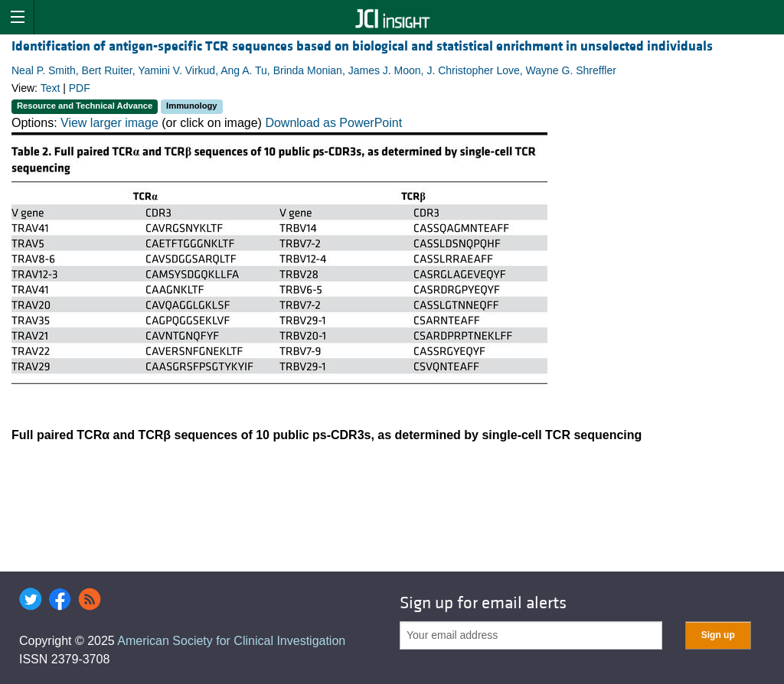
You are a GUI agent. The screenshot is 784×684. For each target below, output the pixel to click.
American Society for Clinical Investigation (231, 641)
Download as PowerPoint (333, 123)
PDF (80, 88)
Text (51, 88)
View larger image (109, 123)
